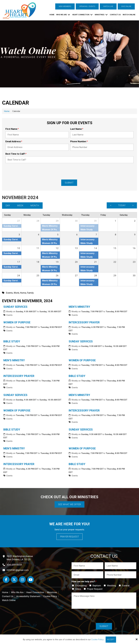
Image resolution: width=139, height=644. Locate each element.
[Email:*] (87, 575)
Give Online (126, 6)
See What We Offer (69, 504)
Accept (111, 640)
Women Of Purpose (17, 322)
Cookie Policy (97, 640)
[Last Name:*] (102, 135)
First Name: (12, 129)
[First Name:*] (37, 135)
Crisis (77, 589)
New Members (65, 6)
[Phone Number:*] (102, 147)
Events (9, 315)
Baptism (96, 586)
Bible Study (12, 341)
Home (7, 111)
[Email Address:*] (37, 147)
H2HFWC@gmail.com (18, 570)
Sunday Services (15, 307)
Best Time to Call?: (16, 154)
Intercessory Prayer (84, 322)
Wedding (110, 586)
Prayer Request (69, 537)
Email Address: (14, 141)
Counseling (80, 586)
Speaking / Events (87, 6)
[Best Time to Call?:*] (69, 160)
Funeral (125, 586)
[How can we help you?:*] (73, 585)
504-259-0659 (14, 565)
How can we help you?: (84, 581)
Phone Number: (79, 141)
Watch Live (108, 6)
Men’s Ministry (79, 307)
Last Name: (77, 129)
